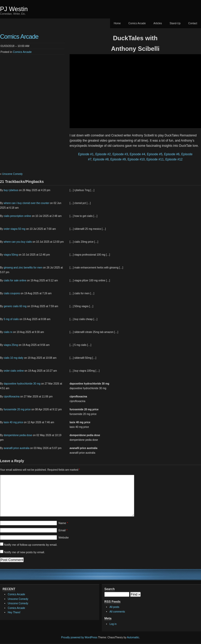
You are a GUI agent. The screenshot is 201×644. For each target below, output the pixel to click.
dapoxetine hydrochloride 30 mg (22, 384)
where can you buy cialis (18, 242)
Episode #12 (174, 159)
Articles (158, 23)
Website (64, 537)
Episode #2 (103, 154)
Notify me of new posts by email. (24, 552)
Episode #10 (136, 159)
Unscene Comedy (12, 174)
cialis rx (8, 332)
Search (110, 589)
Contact (193, 23)
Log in (113, 624)
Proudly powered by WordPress (79, 637)
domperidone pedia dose (18, 435)
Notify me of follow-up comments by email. (31, 545)
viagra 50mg (11, 255)
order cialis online (14, 371)
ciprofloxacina (11, 397)
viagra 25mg (11, 345)
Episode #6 (172, 154)
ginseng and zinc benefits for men (23, 268)
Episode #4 (137, 154)
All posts (114, 607)
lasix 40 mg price (13, 422)
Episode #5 (155, 154)
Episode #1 (86, 154)
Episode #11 (155, 159)
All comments (117, 612)
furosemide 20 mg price (17, 409)
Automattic (133, 637)
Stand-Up (175, 23)
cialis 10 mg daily (13, 358)
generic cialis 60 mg (15, 306)
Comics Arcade (137, 23)
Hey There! (14, 612)
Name (63, 523)
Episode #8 (101, 159)
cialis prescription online (17, 216)
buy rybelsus (11, 190)
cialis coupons (12, 293)
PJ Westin (14, 9)
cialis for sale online (15, 280)
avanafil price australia (16, 448)
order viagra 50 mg (14, 229)
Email (63, 530)
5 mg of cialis (11, 319)
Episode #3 (120, 154)
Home (117, 23)
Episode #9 (118, 159)
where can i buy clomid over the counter (26, 203)
